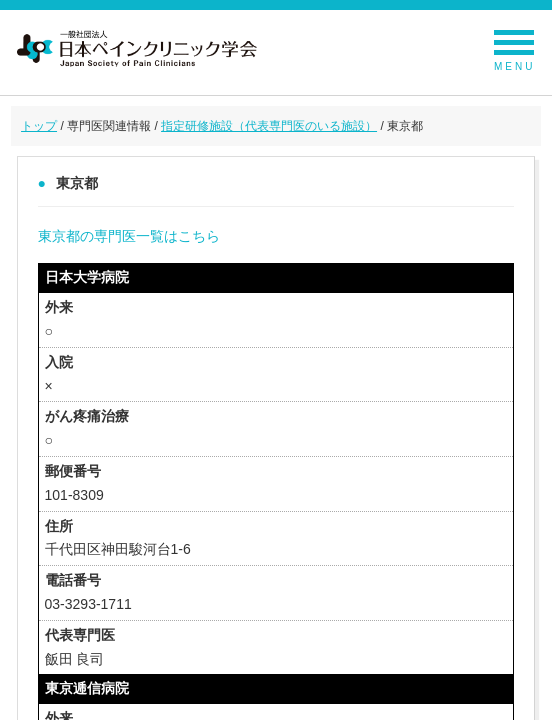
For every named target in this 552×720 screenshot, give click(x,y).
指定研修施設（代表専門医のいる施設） (269, 126)
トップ (39, 126)
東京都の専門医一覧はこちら (129, 236)
